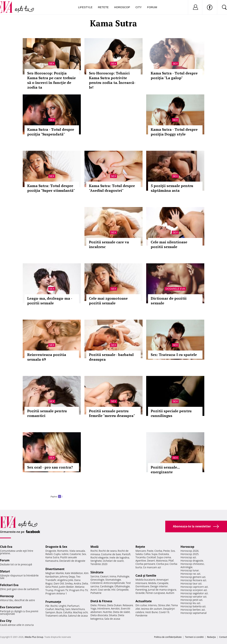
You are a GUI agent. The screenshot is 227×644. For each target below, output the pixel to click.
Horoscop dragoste (192, 561)
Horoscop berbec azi (193, 610)
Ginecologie (97, 580)
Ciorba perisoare (145, 564)
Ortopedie (122, 590)
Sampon (50, 612)
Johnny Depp (67, 577)
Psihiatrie (96, 593)
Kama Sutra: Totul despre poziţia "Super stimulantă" (51, 188)
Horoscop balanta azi (193, 606)
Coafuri (50, 609)
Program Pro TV (79, 590)
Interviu (153, 605)
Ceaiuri (104, 576)
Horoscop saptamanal (193, 613)
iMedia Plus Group (34, 637)
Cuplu (57, 554)
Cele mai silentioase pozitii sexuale (169, 244)
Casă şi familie (146, 576)
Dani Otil (59, 583)
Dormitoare (142, 586)
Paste (150, 551)
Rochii (54, 606)
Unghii (62, 606)
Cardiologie (107, 586)
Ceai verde (104, 590)
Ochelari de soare (113, 561)
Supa (154, 554)
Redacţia (211, 637)
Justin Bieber (66, 587)
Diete (94, 605)
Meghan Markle (55, 573)
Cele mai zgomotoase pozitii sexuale (108, 301)
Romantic (63, 551)
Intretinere (104, 608)
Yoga (93, 608)
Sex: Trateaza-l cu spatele (174, 355)
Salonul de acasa (78, 616)
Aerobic (115, 608)
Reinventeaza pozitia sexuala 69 (47, 357)
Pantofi (126, 554)
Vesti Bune (152, 612)
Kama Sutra (52, 557)
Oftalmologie (122, 586)
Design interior (159, 586)
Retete (103, 7)
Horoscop (122, 7)
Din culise (141, 605)
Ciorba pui (162, 564)
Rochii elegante (99, 557)
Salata (139, 554)
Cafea (147, 554)
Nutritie (107, 612)
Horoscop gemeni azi (193, 577)
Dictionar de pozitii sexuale (169, 301)
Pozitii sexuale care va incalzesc (109, 244)
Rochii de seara (108, 551)
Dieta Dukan (114, 605)
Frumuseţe (53, 602)
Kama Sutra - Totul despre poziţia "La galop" (174, 75)
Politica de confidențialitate (168, 637)
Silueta (113, 615)
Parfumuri (73, 606)
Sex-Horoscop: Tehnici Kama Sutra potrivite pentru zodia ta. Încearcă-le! (112, 80)
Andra (77, 583)
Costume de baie (111, 554)
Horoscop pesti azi (191, 600)
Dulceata (164, 554)
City (139, 7)
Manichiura (78, 609)
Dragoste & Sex (56, 547)
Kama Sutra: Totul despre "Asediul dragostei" (112, 188)
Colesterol (96, 583)
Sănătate (97, 572)
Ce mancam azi (152, 567)
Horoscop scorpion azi (194, 590)
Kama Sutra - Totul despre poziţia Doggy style (174, 132)
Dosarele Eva (175, 289)
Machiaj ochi (80, 612)
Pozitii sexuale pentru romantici (47, 413)
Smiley (69, 583)
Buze (59, 612)
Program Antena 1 (56, 593)
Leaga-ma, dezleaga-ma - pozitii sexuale (50, 301)
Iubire (65, 554)
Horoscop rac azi (190, 574)
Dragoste (51, 551)
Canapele (163, 583)
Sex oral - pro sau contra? (50, 467)
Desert (151, 561)
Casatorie (75, 554)
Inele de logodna (119, 557)
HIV (113, 590)
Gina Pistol (52, 587)
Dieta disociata (99, 615)
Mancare (141, 551)
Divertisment (55, 569)
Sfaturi (5, 571)
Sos (173, 551)
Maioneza (162, 561)
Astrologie (187, 567)
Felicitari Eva (9, 585)
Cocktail (151, 557)
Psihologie (123, 576)
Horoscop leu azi (190, 603)
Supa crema (164, 557)
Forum (152, 7)
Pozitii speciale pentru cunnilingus (171, 413)
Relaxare (128, 605)
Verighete (96, 561)
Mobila (152, 583)
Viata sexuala (77, 551)
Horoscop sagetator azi (194, 593)
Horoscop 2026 (189, 551)
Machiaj (60, 609)
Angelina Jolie (65, 580)
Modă (95, 547)
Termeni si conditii (194, 637)
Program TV (61, 590)
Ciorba (158, 551)
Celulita (68, 612)
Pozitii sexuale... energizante (165, 470)
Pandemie (141, 615)
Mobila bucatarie (145, 580)
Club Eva (6, 547)
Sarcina (95, 576)
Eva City (6, 621)
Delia (85, 583)
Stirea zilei (164, 605)
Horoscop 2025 (189, 554)
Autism (170, 593)
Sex (52, 64)
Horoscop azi (188, 557)
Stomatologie (113, 580)
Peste (167, 551)
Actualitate (144, 601)
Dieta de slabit (121, 612)
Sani (68, 609)
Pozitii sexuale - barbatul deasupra (111, 357)
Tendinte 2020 (99, 564)
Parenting (141, 590)
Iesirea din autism (152, 609)
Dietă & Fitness (101, 601)
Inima (113, 576)
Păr (47, 606)
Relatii (49, 554)
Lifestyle (85, 7)
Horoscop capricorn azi (194, 587)
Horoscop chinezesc (192, 564)
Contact (223, 637)
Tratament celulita (56, 616)
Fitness (102, 605)
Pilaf (171, 561)
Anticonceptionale (114, 583)
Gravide (140, 593)
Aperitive (141, 561)
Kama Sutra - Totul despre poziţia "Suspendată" (51, 132)
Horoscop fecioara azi (193, 580)
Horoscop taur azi (191, 583)
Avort (94, 590)
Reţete (140, 547)
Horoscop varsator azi (193, 597)
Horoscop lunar (190, 570)
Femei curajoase (155, 593)
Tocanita (141, 557)
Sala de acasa (112, 619)
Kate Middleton (74, 573)
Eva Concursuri (11, 607)
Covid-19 (164, 612)
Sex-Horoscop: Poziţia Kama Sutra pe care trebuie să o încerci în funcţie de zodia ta (51, 80)
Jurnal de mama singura (162, 590)
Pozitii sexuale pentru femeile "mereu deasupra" (112, 413)
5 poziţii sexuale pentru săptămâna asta (172, 188)
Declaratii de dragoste (72, 561)
